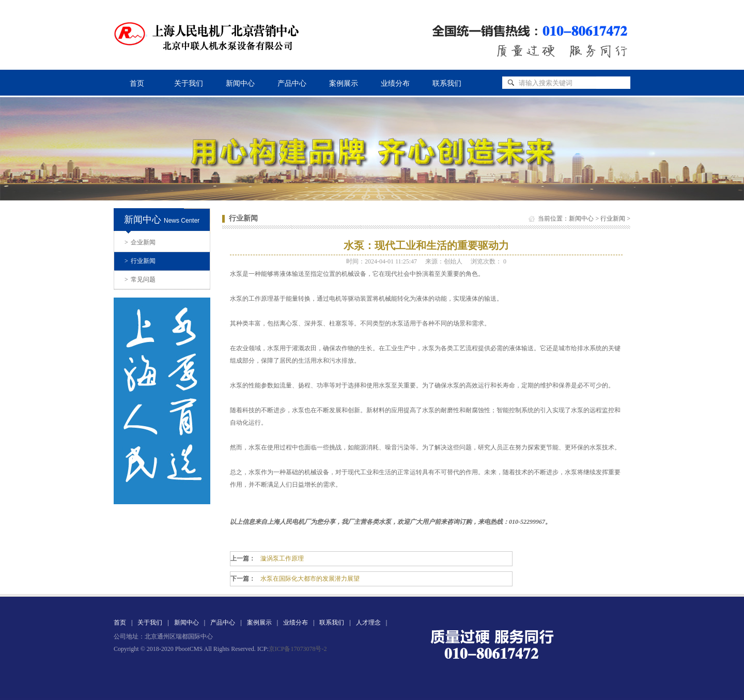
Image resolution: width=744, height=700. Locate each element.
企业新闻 (140, 242)
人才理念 (368, 623)
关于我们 (189, 83)
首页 (137, 83)
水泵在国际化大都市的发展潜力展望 (310, 579)
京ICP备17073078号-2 (298, 649)
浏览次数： (489, 261)
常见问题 (140, 279)
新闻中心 (240, 83)
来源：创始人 (444, 261)
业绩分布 (395, 83)
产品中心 (292, 83)
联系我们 (447, 83)
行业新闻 (140, 261)
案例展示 (344, 83)
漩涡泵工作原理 (282, 558)
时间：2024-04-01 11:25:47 (382, 261)
